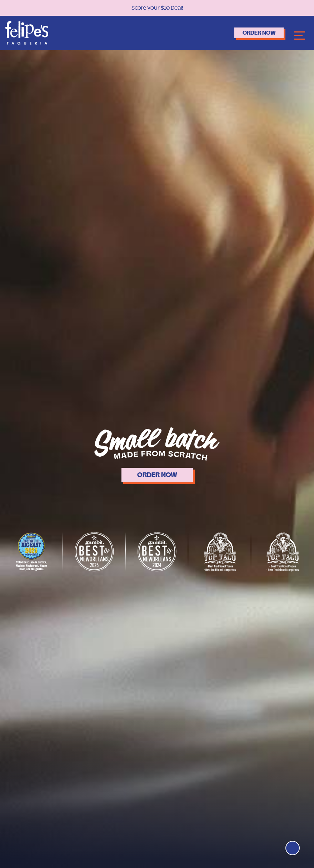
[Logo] (27, 32)
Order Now (253, 33)
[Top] (292, 847)
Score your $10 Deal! (157, 8)
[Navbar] (300, 35)
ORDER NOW (157, 475)
